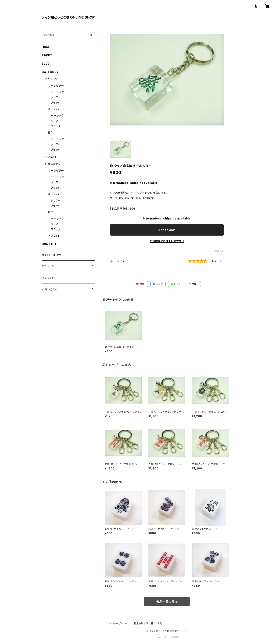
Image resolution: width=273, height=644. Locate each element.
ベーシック (57, 92)
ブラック (56, 103)
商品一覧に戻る (167, 602)
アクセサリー (52, 79)
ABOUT (47, 55)
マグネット (51, 157)
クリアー (56, 97)
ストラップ (54, 109)
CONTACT (49, 244)
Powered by (167, 637)
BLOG (46, 64)
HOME (46, 47)
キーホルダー (56, 86)
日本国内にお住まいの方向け (167, 241)
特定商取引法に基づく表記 (148, 623)
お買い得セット (54, 164)
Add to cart (167, 230)
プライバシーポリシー (117, 623)
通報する (219, 251)
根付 (51, 133)
